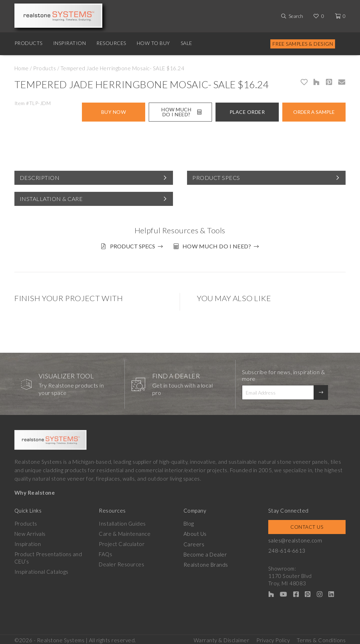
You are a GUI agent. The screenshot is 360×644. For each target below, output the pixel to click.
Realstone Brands (206, 562)
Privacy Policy (273, 637)
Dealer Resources (121, 562)
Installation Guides (122, 522)
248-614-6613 (287, 549)
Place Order (247, 112)
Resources (111, 43)
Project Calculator (122, 542)
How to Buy (153, 43)
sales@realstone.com (295, 539)
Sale (187, 43)
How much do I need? (218, 246)
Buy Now (114, 112)
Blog (189, 522)
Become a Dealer (205, 552)
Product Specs (216, 178)
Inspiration (70, 43)
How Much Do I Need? (181, 112)
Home (22, 68)
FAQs (105, 552)
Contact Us (307, 525)
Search (296, 16)
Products (28, 43)
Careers (194, 542)
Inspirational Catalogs (41, 570)
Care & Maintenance (125, 532)
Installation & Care (51, 199)
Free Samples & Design (303, 44)
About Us (195, 532)
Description (40, 178)
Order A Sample (314, 112)
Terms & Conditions (321, 637)
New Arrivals (30, 532)
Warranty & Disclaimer (222, 637)
